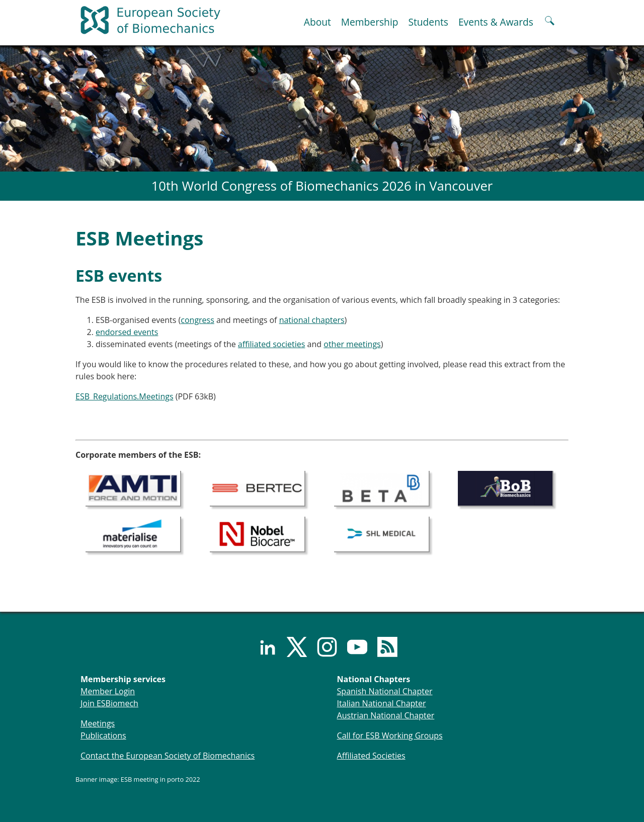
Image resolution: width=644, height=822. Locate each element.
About (317, 22)
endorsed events (127, 332)
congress (197, 320)
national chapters (312, 320)
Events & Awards (496, 22)
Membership (370, 22)
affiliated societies (272, 344)
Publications (103, 735)
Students (428, 22)
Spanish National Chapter (385, 691)
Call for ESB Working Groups (390, 735)
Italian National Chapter (382, 703)
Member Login (108, 691)
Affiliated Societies (371, 756)
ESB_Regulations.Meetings (125, 396)
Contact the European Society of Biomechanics (168, 756)
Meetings (98, 723)
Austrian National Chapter (386, 715)
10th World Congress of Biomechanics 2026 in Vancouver (322, 186)
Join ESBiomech (109, 703)
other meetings (352, 344)
